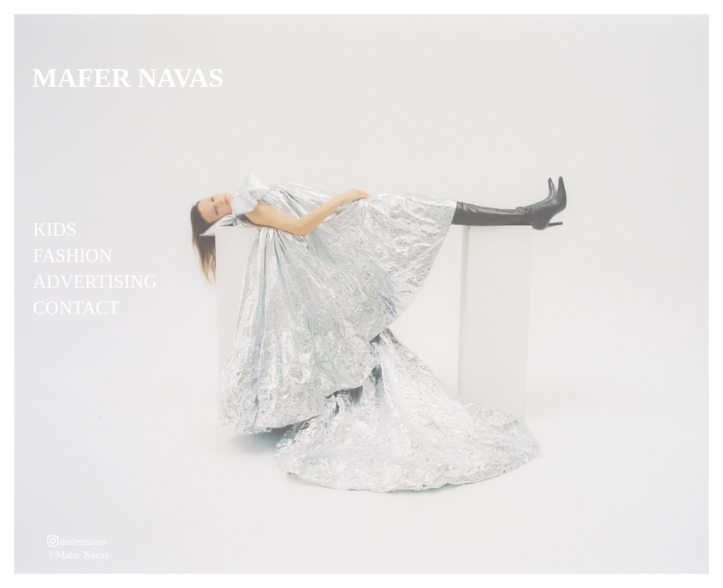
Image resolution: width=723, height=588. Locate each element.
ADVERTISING (95, 282)
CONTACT (76, 308)
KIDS (55, 229)
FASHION (73, 256)
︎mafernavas (76, 541)
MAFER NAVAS (128, 78)
